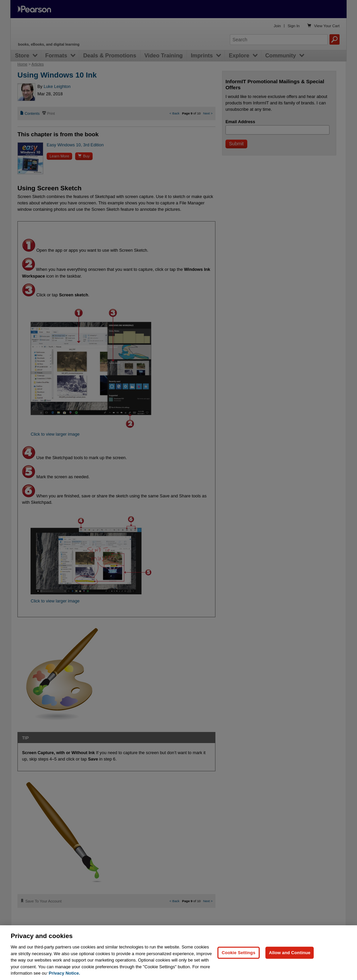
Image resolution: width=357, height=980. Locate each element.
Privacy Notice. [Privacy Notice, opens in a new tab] (64, 973)
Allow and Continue (290, 953)
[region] (178, 953)
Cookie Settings (239, 953)
